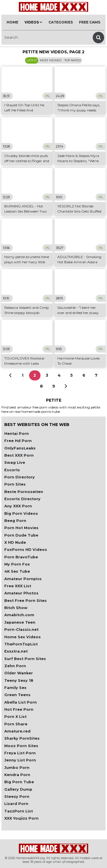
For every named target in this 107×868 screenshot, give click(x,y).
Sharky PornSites (22, 738)
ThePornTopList (21, 644)
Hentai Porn (17, 434)
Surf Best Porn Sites (25, 659)
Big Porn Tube (19, 782)
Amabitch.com (19, 615)
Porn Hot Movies (21, 528)
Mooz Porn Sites (21, 746)
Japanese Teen (20, 622)
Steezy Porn (17, 797)
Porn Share (16, 724)
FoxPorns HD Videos (26, 550)
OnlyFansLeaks (20, 448)
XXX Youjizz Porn (21, 818)
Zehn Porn (15, 666)
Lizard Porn (16, 804)
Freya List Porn (20, 753)
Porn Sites (15, 484)
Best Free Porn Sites (26, 601)
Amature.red (17, 731)
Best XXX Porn (19, 455)
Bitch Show (16, 608)
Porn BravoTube (21, 557)
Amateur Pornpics (23, 579)
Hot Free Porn (19, 709)
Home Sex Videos (23, 637)
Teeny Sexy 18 (19, 681)
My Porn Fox (17, 564)
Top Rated (73, 60)
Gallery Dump (18, 789)
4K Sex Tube (17, 571)
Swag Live (15, 463)
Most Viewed (51, 60)
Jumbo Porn (17, 768)
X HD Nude (15, 542)
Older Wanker (19, 673)
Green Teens (17, 695)
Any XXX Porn (18, 506)
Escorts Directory (22, 499)
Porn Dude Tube (21, 535)
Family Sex (15, 688)
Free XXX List (18, 586)
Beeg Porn (15, 521)
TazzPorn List (19, 811)
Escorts (12, 470)
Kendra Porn (17, 775)
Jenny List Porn (20, 760)
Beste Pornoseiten (24, 492)
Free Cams (90, 22)
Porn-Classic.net (21, 630)
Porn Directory (20, 477)
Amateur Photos (21, 593)
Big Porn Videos (21, 513)
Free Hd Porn (18, 441)
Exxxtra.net (16, 651)
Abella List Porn (21, 702)
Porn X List (15, 717)
